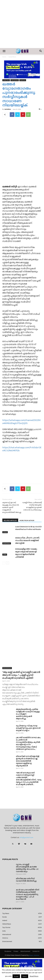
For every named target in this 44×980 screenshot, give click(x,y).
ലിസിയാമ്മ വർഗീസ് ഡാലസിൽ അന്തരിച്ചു (26, 880)
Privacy (16, 951)
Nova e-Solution (34, 955)
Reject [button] (25, 976)
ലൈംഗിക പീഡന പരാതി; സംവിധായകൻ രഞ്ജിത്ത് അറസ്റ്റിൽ (27, 540)
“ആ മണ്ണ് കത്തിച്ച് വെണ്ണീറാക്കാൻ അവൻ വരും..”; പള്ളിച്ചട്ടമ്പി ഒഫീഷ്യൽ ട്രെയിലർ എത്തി (21, 675)
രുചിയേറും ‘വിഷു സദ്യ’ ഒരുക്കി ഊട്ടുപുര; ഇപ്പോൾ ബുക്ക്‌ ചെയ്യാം (28, 728)
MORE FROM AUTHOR (27, 520)
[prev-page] (4, 563)
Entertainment (7, 668)
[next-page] (8, 563)
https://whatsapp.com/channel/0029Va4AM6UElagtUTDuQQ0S (22, 422)
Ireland (5, 532)
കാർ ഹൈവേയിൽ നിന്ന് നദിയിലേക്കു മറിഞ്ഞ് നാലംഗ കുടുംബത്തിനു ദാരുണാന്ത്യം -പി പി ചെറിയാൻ (28, 894)
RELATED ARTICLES (10, 520)
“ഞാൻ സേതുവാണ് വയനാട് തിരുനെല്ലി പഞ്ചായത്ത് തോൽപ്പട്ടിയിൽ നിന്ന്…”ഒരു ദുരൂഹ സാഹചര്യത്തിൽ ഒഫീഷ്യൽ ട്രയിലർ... (29, 779)
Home (4, 57)
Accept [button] (16, 976)
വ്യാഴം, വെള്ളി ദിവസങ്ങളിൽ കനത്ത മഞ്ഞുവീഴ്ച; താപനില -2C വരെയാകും (27, 868)
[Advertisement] (22, 25)
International (15, 80)
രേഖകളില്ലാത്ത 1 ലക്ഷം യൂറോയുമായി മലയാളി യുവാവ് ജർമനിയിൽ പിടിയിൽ (26, 553)
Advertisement (25, 951)
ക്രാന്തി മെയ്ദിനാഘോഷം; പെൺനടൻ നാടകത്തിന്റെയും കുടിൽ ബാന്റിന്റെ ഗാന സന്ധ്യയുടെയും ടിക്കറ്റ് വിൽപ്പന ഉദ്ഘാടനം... (28, 743)
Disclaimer (8, 951)
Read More (34, 976)
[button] (4, 51)
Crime (5, 554)
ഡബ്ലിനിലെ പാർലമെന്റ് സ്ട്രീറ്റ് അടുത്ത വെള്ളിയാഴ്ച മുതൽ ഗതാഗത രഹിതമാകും (32, 506)
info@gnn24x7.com (26, 837)
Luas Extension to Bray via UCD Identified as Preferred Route (28, 528)
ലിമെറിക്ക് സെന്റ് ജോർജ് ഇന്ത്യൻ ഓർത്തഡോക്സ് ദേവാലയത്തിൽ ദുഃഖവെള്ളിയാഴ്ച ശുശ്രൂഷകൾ (28, 761)
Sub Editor (8, 109)
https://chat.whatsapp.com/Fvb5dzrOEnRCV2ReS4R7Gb (22, 449)
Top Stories (23, 80)
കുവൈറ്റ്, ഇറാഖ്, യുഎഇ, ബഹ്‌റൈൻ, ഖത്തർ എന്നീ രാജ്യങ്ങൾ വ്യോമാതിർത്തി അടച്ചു (12, 507)
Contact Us (36, 951)
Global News (12, 57)
